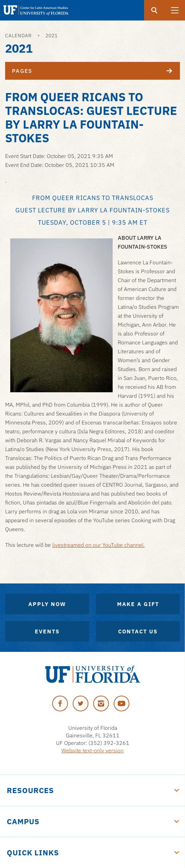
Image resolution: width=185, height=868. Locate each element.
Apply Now (47, 604)
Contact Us (138, 631)
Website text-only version (92, 750)
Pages (96, 71)
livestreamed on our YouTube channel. (98, 545)
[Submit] (154, 10)
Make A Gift (138, 604)
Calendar (18, 36)
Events (47, 631)
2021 (52, 36)
